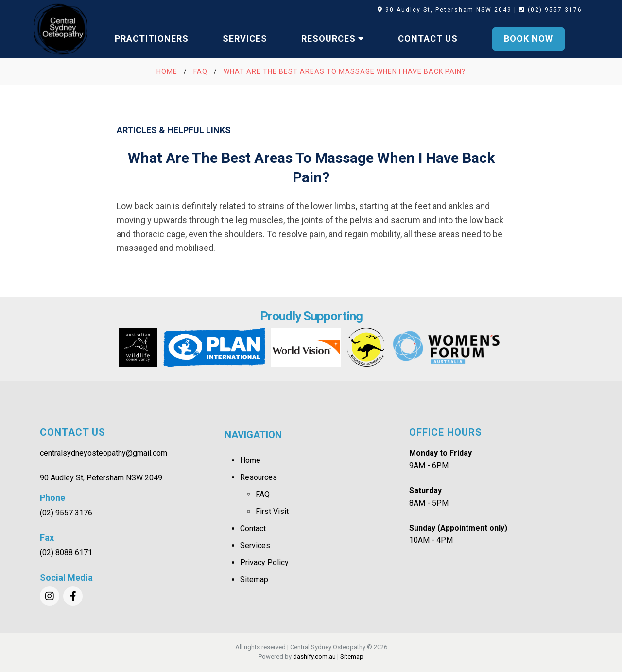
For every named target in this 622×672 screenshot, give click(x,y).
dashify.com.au (314, 657)
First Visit (272, 511)
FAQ (263, 494)
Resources (259, 477)
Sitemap (254, 579)
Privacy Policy (264, 562)
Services (255, 545)
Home (250, 460)
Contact (253, 528)
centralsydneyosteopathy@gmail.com (104, 453)
